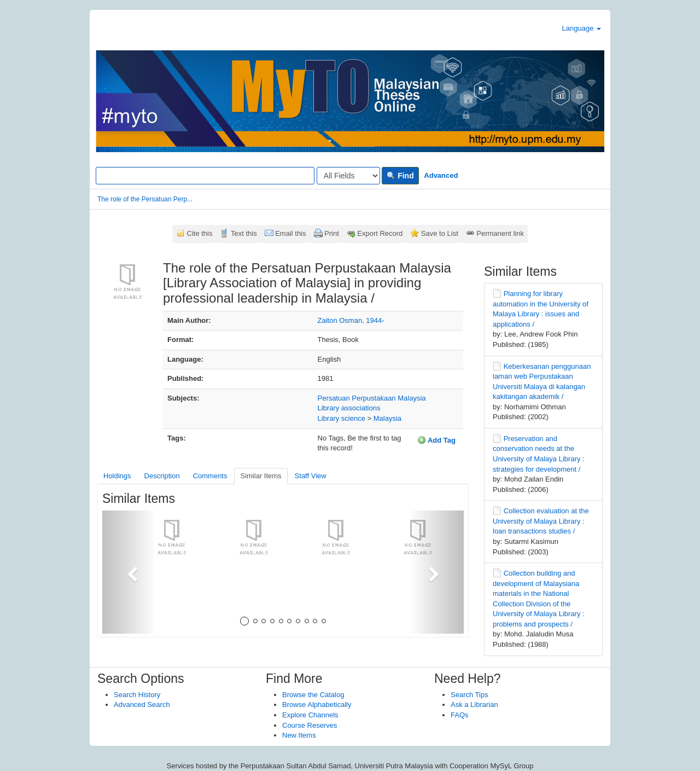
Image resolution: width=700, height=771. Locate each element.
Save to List (440, 233)
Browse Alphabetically (317, 705)
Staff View (311, 476)
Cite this (200, 233)
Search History (137, 695)
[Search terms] (205, 176)
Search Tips (469, 695)
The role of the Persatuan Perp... (145, 199)
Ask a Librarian (474, 705)
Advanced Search (142, 705)
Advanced (441, 175)
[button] (129, 572)
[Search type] (348, 176)
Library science (342, 418)
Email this (290, 233)
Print (332, 233)
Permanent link (500, 233)
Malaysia (387, 418)
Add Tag (436, 440)
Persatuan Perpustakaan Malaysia (372, 398)
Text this (244, 233)
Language (582, 28)
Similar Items (261, 476)
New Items (299, 735)
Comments (210, 476)
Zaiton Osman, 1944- (351, 320)
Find (400, 176)
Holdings (117, 476)
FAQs (460, 715)
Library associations (349, 408)
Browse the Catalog (313, 695)
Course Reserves (310, 725)
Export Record (380, 233)
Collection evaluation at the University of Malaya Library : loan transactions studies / (541, 521)
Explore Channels (310, 715)
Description (162, 476)
